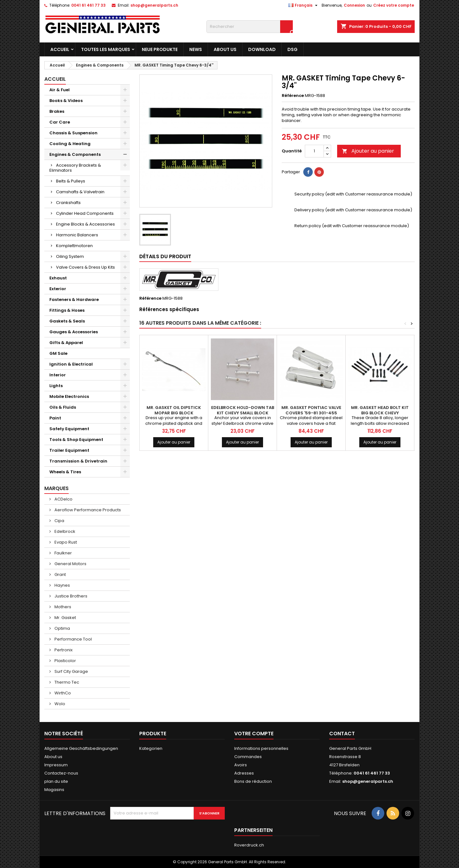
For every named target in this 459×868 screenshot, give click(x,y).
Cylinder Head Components (85, 213)
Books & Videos (66, 101)
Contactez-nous (61, 773)
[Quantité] (314, 151)
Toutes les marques (106, 49)
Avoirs (241, 765)
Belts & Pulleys (71, 181)
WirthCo (62, 693)
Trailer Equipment (69, 450)
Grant (60, 574)
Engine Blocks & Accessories (85, 224)
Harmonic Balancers (77, 235)
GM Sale (58, 353)
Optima (62, 628)
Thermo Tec (66, 682)
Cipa (59, 521)
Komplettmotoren (74, 246)
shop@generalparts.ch (154, 5)
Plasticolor (65, 661)
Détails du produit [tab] (165, 256)
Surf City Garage (71, 671)
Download (262, 49)
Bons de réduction (253, 781)
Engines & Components (75, 154)
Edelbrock (64, 531)
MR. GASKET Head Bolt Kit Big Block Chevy (380, 410)
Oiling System (70, 256)
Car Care (60, 122)
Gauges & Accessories (74, 332)
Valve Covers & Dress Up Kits (85, 267)
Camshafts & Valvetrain (80, 192)
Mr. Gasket (65, 618)
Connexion (354, 5)
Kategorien (151, 748)
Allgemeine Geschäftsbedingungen (81, 748)
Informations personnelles (261, 748)
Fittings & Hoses (67, 310)
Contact (342, 734)
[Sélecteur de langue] (304, 5)
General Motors (70, 564)
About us (225, 49)
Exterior (58, 289)
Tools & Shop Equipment (76, 440)
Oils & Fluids (63, 407)
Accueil (60, 49)
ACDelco (63, 499)
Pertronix (63, 650)
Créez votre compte (394, 5)
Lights (56, 386)
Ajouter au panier (368, 151)
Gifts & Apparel (66, 343)
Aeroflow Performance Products (87, 510)
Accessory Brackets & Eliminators (75, 168)
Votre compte (254, 734)
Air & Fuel (60, 90)
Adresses (244, 773)
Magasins (54, 790)
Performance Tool (73, 639)
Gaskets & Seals (67, 321)
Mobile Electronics (69, 396)
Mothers (62, 607)
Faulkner (63, 553)
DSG (292, 49)
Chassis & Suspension (73, 133)
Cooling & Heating (70, 144)
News (196, 49)
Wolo (59, 704)
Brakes (57, 111)
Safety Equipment (69, 429)
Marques (57, 488)
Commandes (248, 757)
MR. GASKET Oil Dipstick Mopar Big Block (174, 410)
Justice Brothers (70, 596)
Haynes (62, 585)
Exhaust (58, 278)
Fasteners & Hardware (74, 300)
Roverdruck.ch (249, 845)
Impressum (56, 765)
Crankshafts (68, 203)
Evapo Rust (65, 542)
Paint (55, 418)
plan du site (56, 781)
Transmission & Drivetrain (78, 461)
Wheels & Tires (65, 472)
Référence (293, 96)
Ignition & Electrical (71, 364)
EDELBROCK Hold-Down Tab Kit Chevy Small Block (243, 410)
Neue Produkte (160, 49)
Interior (58, 375)
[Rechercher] (250, 27)
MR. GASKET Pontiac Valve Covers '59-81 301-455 (311, 410)
